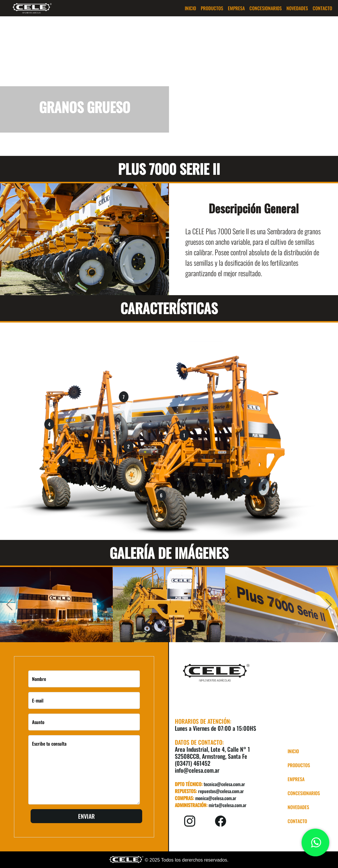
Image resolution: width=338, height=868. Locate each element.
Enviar (86, 816)
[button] (212, 8)
